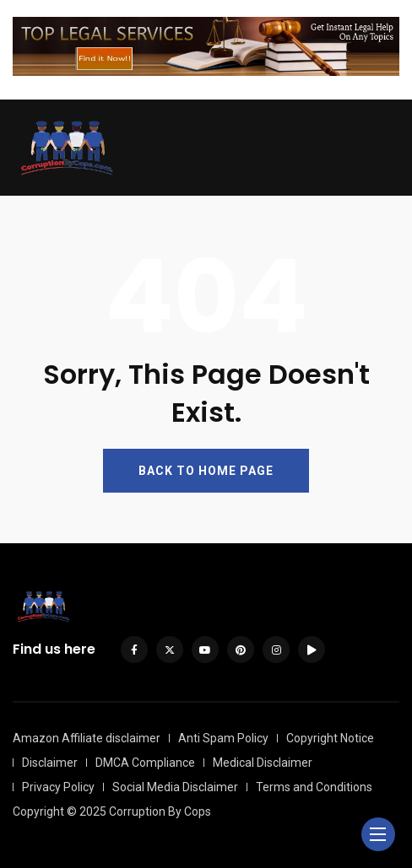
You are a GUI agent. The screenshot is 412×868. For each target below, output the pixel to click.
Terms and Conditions (314, 787)
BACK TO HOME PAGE (206, 471)
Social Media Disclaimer (175, 787)
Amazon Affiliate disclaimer (87, 738)
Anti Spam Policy (223, 738)
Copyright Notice (330, 738)
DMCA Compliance (145, 763)
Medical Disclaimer (263, 763)
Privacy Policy (58, 787)
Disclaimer (50, 763)
